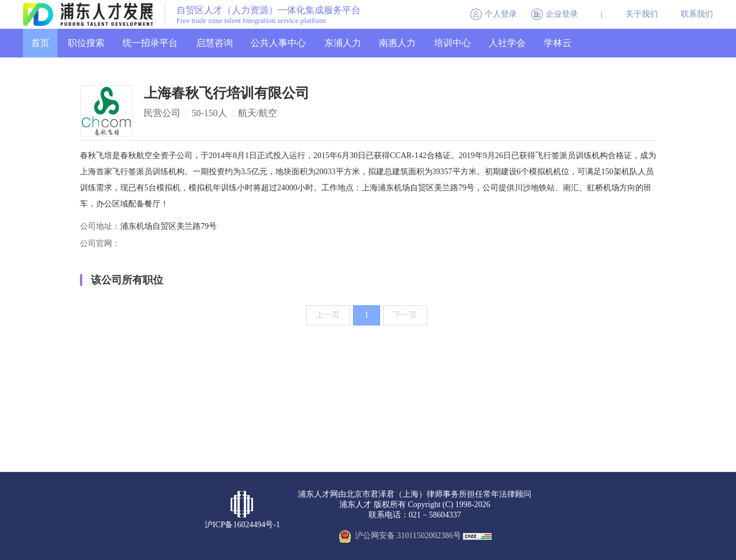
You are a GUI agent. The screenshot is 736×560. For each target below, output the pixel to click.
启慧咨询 (214, 43)
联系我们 (697, 14)
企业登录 (562, 14)
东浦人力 (343, 43)
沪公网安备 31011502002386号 (408, 536)
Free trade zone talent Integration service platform (252, 21)
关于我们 (642, 14)
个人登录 (501, 14)
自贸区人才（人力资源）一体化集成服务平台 (269, 10)
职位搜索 (86, 43)
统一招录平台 (150, 43)
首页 (40, 43)
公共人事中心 (278, 43)
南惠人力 (397, 43)
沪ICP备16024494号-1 (242, 525)
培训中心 (453, 43)
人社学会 (507, 43)
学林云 (558, 43)
